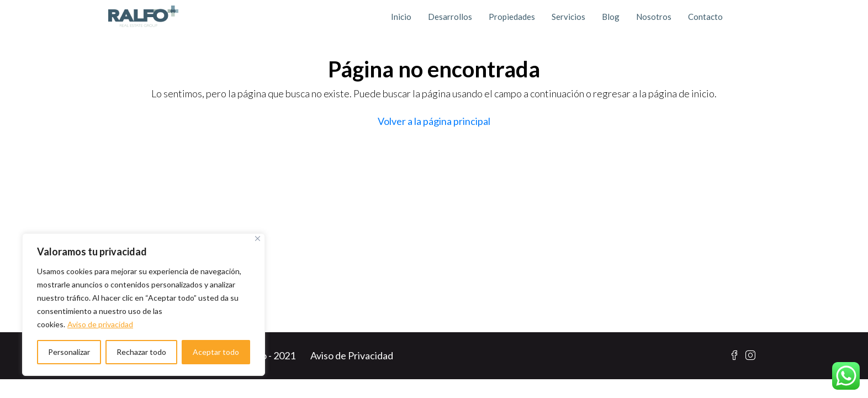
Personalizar (69, 352)
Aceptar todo (216, 352)
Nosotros (654, 17)
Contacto (705, 17)
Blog (611, 17)
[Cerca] (258, 239)
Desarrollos (450, 17)
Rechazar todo (141, 352)
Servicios (568, 17)
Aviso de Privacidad (352, 355)
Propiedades (512, 17)
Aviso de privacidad (100, 324)
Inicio (401, 17)
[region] (144, 305)
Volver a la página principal (434, 121)
